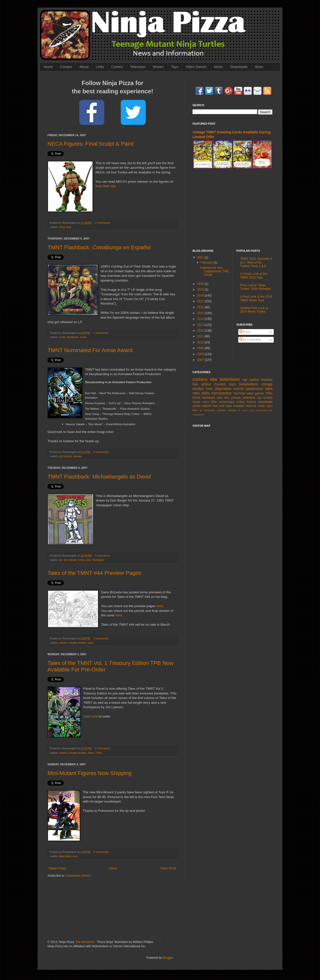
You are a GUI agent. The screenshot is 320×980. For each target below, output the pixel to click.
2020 (201, 284)
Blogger (168, 958)
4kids (205, 393)
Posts (245, 332)
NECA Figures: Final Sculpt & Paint (90, 144)
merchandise (221, 393)
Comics (117, 67)
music (83, 337)
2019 (201, 290)
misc (209, 389)
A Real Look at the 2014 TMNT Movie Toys (256, 298)
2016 (201, 307)
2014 (201, 319)
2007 (201, 360)
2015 (201, 313)
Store (259, 67)
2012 (201, 331)
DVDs (196, 398)
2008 (201, 354)
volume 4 (234, 410)
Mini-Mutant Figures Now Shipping (89, 773)
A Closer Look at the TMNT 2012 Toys (254, 276)
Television (138, 67)
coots (62, 337)
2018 (201, 296)
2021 (201, 258)
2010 (201, 342)
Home (48, 67)
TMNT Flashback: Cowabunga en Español (99, 247)
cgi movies (65, 456)
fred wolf (218, 406)
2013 (201, 325)
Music (219, 67)
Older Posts (168, 868)
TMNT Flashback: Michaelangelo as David (99, 477)
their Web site (105, 186)
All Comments (250, 340)
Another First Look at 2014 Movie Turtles (254, 310)
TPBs (98, 753)
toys (69, 227)
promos (221, 410)
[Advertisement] (232, 209)
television (230, 379)
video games (255, 393)
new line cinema (229, 398)
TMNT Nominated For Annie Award (90, 350)
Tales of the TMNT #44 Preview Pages (94, 573)
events (238, 389)
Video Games (196, 67)
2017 (201, 301)
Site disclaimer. (86, 942)
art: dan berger (68, 560)
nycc (269, 406)
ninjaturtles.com (264, 410)
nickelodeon (249, 384)
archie (197, 406)
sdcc (196, 393)
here (160, 606)
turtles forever (246, 402)
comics (63, 643)
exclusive (209, 410)
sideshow (249, 398)
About (84, 67)
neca (62, 227)
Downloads (239, 67)
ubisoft (207, 406)
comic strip (84, 560)
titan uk (197, 410)
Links (100, 67)
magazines (198, 415)
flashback (73, 337)
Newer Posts (57, 868)
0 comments (102, 223)
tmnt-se (251, 406)
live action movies (209, 384)
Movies (158, 67)
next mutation (235, 406)
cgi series (251, 380)
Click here (91, 716)
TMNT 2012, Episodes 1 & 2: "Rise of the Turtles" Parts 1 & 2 (256, 262)
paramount (254, 389)
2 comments (101, 333)
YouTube (239, 393)
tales (91, 643)
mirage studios (77, 643)
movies (77, 456)
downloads (265, 402)
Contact (66, 67)
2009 (201, 348)
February (207, 263)
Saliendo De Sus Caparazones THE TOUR (214, 271)
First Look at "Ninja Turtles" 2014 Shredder (256, 287)
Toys (175, 67)
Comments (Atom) (78, 876)
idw (214, 379)
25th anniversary (223, 402)
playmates (65, 856)
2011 (201, 336)
